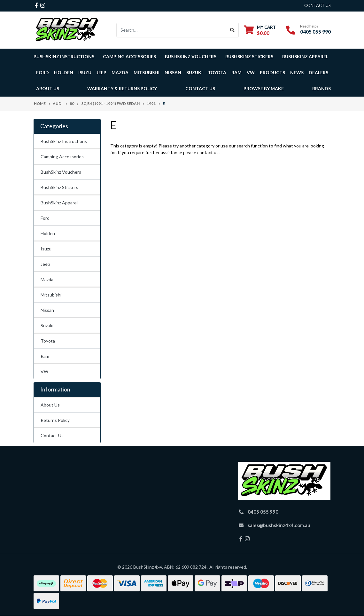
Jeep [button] (101, 72)
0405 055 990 (315, 32)
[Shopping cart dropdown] (260, 30)
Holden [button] (64, 72)
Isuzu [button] (85, 72)
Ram (45, 356)
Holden (48, 233)
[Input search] (171, 30)
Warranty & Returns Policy (122, 88)
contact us (318, 5)
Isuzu (46, 249)
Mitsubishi (51, 295)
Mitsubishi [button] (147, 72)
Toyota (48, 341)
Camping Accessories (129, 56)
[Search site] (232, 30)
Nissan (47, 310)
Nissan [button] (173, 72)
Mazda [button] (120, 72)
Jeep (45, 264)
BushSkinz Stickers (249, 56)
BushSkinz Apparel (305, 56)
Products (272, 72)
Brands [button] (321, 88)
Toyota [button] (217, 72)
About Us (50, 405)
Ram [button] (236, 72)
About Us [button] (48, 88)
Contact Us (200, 88)
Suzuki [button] (194, 72)
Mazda (47, 279)
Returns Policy (55, 420)
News (297, 72)
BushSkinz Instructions (64, 56)
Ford (45, 218)
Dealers (318, 72)
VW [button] (251, 72)
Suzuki (47, 325)
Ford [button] (43, 72)
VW (44, 371)
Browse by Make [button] (264, 88)
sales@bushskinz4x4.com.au (279, 525)
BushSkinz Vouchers (191, 56)
